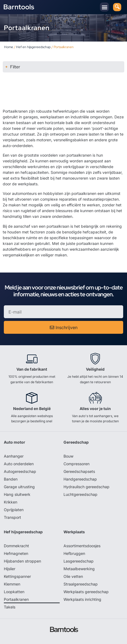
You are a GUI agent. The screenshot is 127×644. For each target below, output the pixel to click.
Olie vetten (73, 576)
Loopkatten (14, 592)
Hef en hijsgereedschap (33, 47)
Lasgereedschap (79, 561)
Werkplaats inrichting (82, 599)
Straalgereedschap (81, 584)
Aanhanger (14, 456)
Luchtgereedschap (80, 494)
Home (9, 47)
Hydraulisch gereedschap (86, 487)
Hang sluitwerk (17, 494)
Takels (10, 607)
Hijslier (10, 569)
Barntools (19, 7)
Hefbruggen (74, 553)
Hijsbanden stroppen (22, 561)
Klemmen (12, 584)
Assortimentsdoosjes (82, 546)
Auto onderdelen (19, 464)
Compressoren (77, 464)
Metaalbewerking (79, 569)
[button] (104, 7)
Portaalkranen (16, 599)
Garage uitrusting (19, 487)
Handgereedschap (80, 479)
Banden (11, 479)
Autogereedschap (20, 471)
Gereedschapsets (79, 471)
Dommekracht (16, 546)
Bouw (68, 456)
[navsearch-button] (117, 7)
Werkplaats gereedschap (86, 592)
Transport (12, 517)
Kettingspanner (17, 576)
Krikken (11, 502)
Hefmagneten (16, 553)
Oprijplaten (14, 510)
